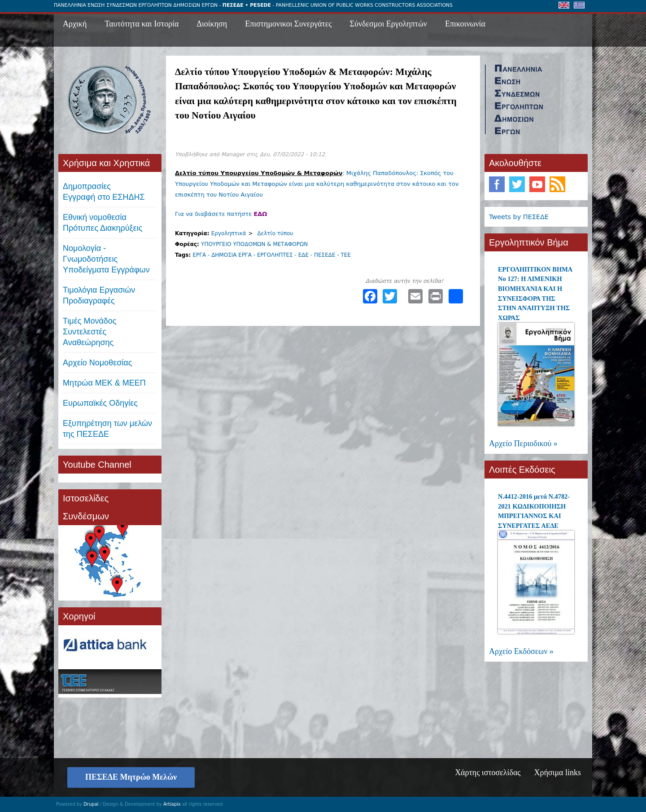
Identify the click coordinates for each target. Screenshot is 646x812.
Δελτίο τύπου (275, 233)
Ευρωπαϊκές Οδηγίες (100, 403)
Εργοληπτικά (229, 233)
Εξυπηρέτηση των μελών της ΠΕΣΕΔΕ (107, 429)
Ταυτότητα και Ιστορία (142, 24)
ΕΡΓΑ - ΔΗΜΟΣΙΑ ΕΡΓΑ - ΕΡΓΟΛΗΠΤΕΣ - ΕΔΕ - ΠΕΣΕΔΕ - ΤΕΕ (272, 255)
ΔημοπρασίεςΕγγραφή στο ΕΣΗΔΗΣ (104, 192)
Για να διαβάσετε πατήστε (221, 214)
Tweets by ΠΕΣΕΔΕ (519, 217)
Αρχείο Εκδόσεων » (521, 651)
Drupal (91, 804)
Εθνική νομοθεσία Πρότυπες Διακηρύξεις (103, 223)
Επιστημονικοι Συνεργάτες (288, 24)
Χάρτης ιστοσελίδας (488, 772)
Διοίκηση (212, 24)
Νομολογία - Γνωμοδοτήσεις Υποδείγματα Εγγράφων (106, 259)
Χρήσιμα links (557, 772)
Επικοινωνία (465, 24)
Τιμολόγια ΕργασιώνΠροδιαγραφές (99, 295)
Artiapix (172, 804)
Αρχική (75, 24)
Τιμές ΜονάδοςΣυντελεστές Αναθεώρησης (90, 332)
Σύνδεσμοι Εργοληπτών (389, 24)
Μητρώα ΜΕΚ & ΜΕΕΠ (104, 383)
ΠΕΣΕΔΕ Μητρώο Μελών (131, 777)
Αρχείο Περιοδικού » (523, 443)
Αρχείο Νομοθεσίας (97, 363)
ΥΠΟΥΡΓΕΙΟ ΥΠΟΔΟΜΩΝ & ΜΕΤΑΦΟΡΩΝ (254, 244)
